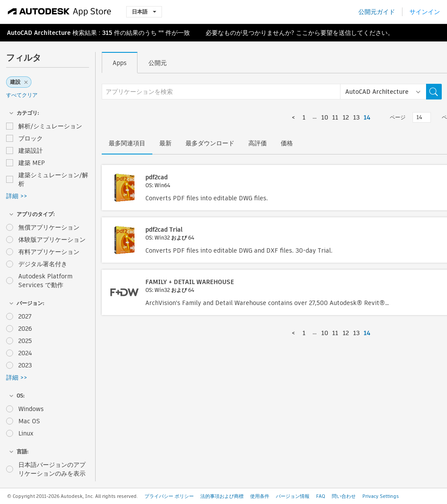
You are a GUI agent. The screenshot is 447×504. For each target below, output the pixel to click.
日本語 (144, 12)
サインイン (425, 12)
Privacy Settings (381, 496)
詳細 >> (17, 196)
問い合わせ (344, 496)
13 (356, 117)
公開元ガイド (377, 12)
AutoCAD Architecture (39, 33)
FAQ (321, 496)
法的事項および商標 (222, 496)
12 (346, 117)
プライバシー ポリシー (169, 496)
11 (335, 117)
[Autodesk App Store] (60, 12)
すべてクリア (22, 95)
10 (325, 117)
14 (367, 117)
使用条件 (260, 496)
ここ (302, 33)
